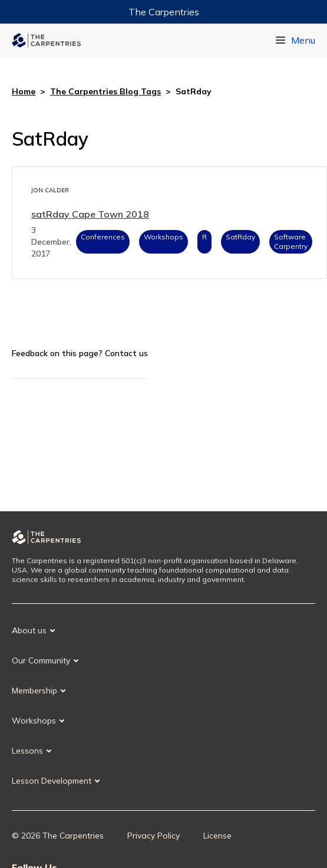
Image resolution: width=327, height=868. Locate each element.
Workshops (163, 237)
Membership (34, 691)
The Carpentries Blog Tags (105, 91)
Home (24, 91)
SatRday (240, 237)
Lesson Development (52, 781)
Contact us (126, 353)
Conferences (103, 237)
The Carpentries (164, 12)
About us (29, 630)
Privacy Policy (153, 836)
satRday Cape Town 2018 (90, 214)
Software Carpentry (291, 241)
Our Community (41, 660)
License (217, 836)
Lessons (27, 751)
